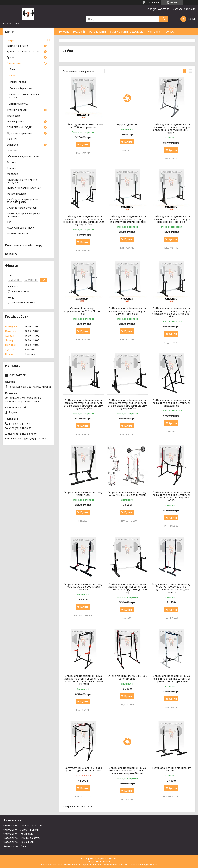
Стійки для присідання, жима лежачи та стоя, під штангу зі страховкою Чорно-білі (171, 219)
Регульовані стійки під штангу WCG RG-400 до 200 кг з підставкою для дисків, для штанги (171, 588)
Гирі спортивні (15, 122)
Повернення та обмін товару (24, 245)
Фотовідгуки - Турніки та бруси (22, 838)
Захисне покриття (17, 234)
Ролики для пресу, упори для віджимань (24, 215)
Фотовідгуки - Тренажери (18, 842)
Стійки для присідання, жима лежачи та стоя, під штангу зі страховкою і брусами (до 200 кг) (127, 588)
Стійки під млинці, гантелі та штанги (25, 96)
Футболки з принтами (20, 133)
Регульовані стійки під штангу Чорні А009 (83, 493)
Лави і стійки (14, 63)
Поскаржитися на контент (116, 865)
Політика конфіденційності (144, 865)
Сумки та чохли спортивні (22, 208)
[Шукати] (163, 19)
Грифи (11, 58)
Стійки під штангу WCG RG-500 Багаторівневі (127, 677)
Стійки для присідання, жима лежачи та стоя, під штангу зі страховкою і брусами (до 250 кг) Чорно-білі (83, 404)
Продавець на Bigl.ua (99, 862)
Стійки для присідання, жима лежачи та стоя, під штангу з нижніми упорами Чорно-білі (127, 219)
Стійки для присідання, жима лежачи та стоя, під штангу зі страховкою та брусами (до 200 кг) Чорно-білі (83, 220)
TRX (9, 222)
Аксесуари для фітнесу (20, 228)
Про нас (169, 31)
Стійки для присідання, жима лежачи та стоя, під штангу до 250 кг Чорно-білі (127, 311)
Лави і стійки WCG (19, 104)
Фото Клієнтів (98, 31)
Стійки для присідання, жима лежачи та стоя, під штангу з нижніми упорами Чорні (127, 770)
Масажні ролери (16, 194)
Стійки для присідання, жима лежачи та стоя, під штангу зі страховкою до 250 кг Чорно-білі (171, 312)
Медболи (12, 174)
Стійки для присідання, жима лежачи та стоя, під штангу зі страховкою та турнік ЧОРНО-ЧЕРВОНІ (83, 680)
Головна (64, 31)
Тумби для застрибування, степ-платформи (23, 201)
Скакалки (12, 151)
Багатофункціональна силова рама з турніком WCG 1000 (83, 769)
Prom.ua (115, 859)
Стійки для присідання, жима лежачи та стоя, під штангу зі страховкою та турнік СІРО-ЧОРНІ (171, 128)
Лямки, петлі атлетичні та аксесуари (22, 181)
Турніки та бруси (17, 110)
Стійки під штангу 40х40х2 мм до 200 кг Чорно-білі (83, 126)
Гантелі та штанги (17, 46)
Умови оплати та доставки (127, 31)
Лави (12, 69)
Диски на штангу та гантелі (23, 52)
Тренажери (13, 116)
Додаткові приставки (21, 88)
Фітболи (12, 162)
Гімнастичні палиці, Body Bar (24, 188)
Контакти (154, 31)
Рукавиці (12, 168)
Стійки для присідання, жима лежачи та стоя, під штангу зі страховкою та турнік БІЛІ (171, 679)
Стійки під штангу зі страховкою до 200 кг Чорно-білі (83, 311)
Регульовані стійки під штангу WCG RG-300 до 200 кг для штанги (83, 587)
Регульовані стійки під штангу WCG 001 (171, 769)
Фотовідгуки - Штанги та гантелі (23, 825)
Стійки (13, 76)
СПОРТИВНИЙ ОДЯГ (19, 128)
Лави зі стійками (18, 82)
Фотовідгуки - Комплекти (18, 834)
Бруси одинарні (127, 124)
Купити (84, 145)
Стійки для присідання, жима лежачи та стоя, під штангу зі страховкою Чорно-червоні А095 (171, 496)
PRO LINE (12, 139)
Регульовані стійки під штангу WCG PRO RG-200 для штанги (127, 493)
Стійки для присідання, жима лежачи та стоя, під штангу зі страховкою (171, 403)
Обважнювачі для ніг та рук (23, 157)
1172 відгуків (153, 2)
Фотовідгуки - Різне (15, 846)
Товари (77, 31)
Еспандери (13, 145)
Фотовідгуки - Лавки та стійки (21, 830)
